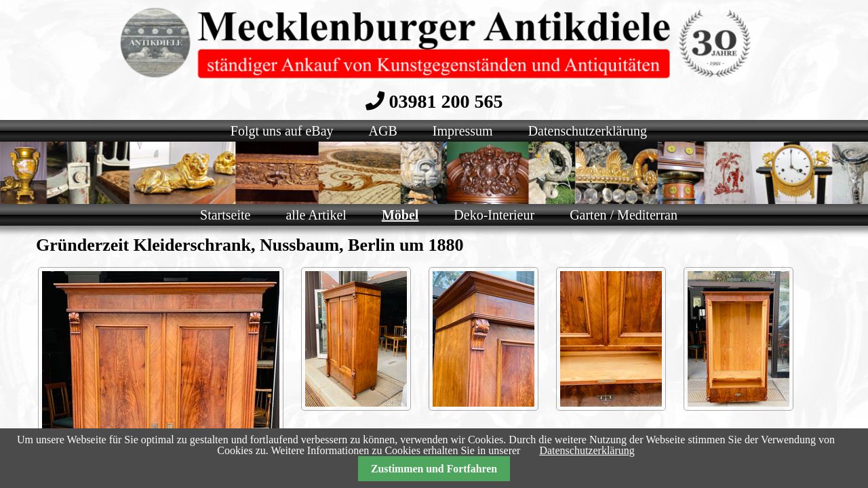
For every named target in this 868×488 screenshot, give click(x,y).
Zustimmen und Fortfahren (434, 469)
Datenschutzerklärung (587, 450)
